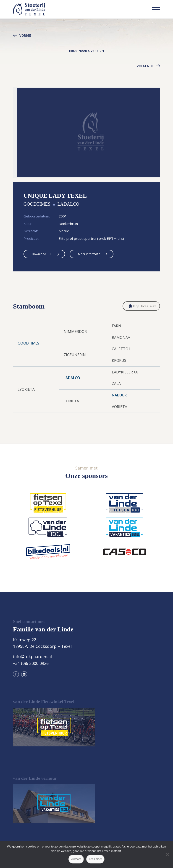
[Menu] (154, 9)
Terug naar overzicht (86, 51)
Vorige (25, 35)
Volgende (145, 66)
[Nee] (167, 854)
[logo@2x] (72, 9)
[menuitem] (154, 9)
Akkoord (76, 859)
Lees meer (96, 859)
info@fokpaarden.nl (32, 656)
